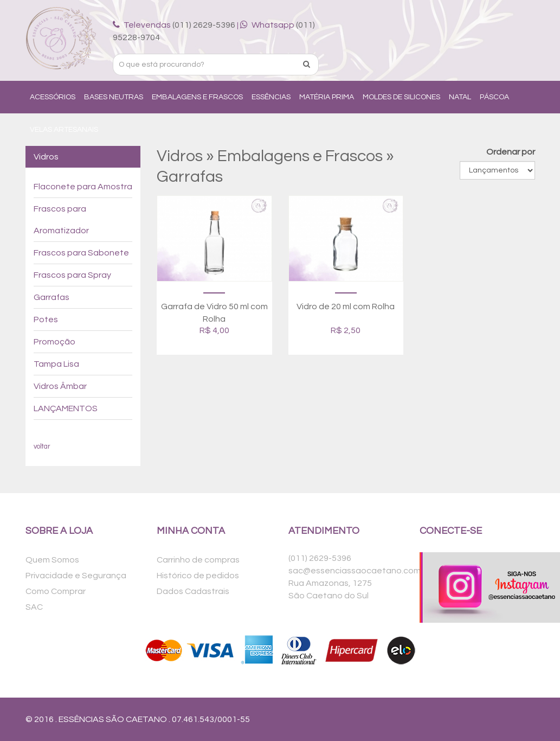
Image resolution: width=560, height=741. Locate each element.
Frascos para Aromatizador (61, 220)
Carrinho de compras (198, 560)
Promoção (54, 342)
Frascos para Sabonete (81, 253)
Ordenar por (511, 152)
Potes (46, 320)
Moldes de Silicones (401, 97)
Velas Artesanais (64, 130)
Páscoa (494, 97)
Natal (460, 97)
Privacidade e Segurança (76, 576)
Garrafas (52, 297)
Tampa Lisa (56, 364)
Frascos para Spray (72, 275)
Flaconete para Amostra (83, 187)
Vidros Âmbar (60, 386)
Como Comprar (56, 591)
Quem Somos (52, 560)
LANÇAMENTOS (66, 408)
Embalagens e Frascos (197, 97)
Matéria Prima (327, 97)
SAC (34, 607)
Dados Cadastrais (193, 591)
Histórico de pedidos (198, 576)
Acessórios (53, 97)
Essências (271, 97)
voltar (42, 447)
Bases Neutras (114, 97)
